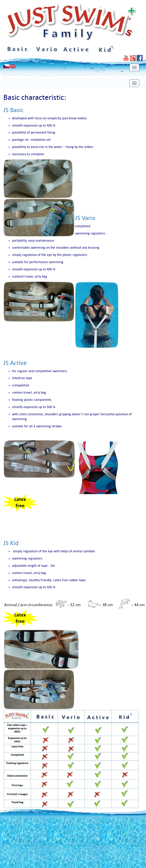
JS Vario (85, 218)
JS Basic (13, 110)
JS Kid (11, 543)
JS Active (15, 363)
